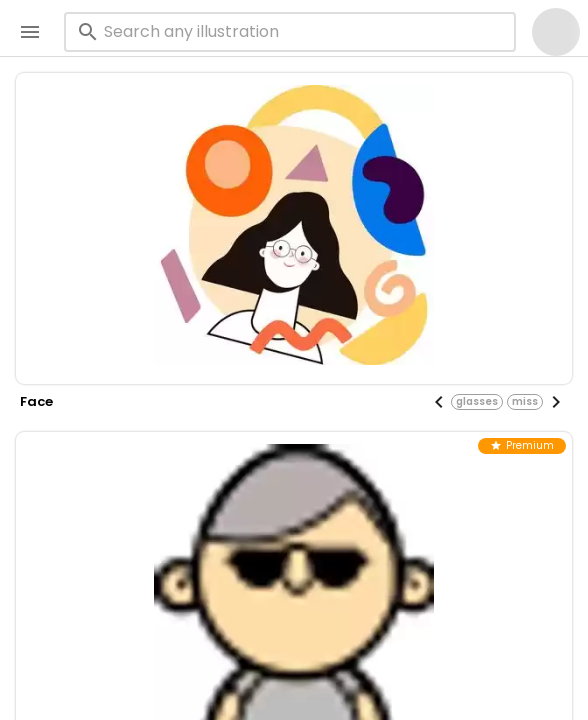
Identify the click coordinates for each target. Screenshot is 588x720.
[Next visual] (556, 402)
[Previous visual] (439, 402)
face (36, 401)
